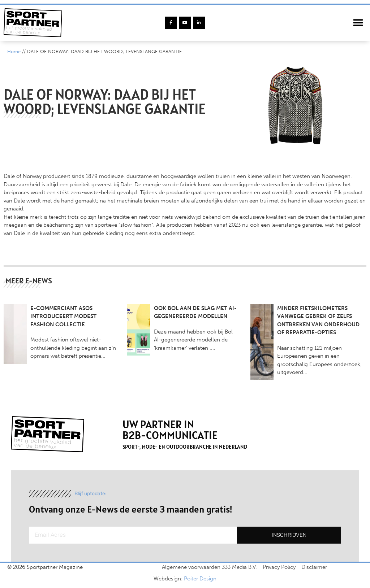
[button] (358, 23)
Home (14, 51)
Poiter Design (200, 579)
